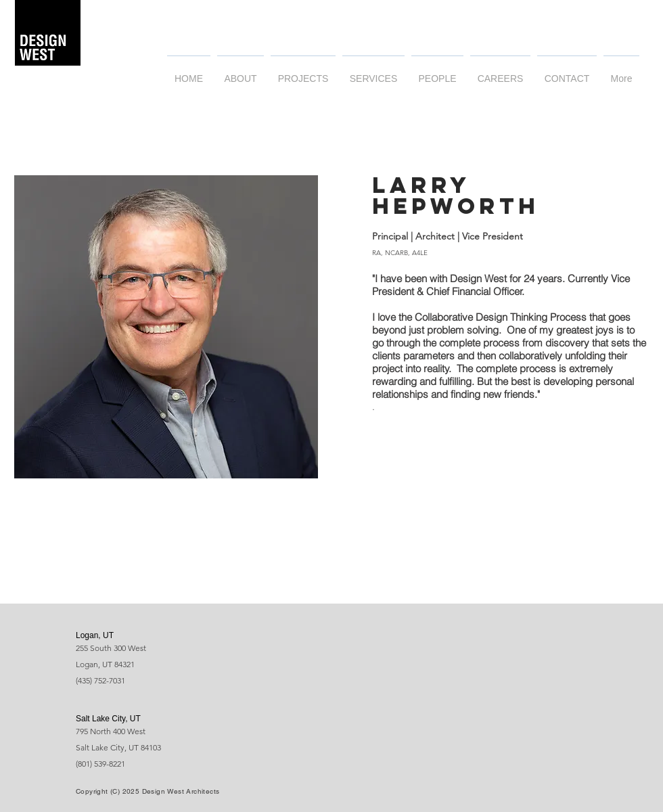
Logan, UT (95, 635)
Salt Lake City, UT (108, 719)
